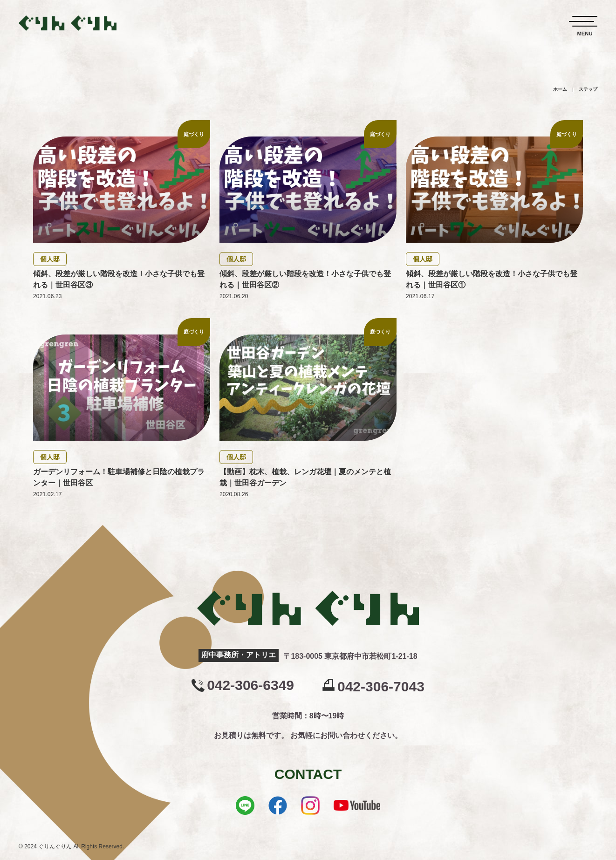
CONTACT (308, 774)
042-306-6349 (250, 685)
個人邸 (50, 259)
